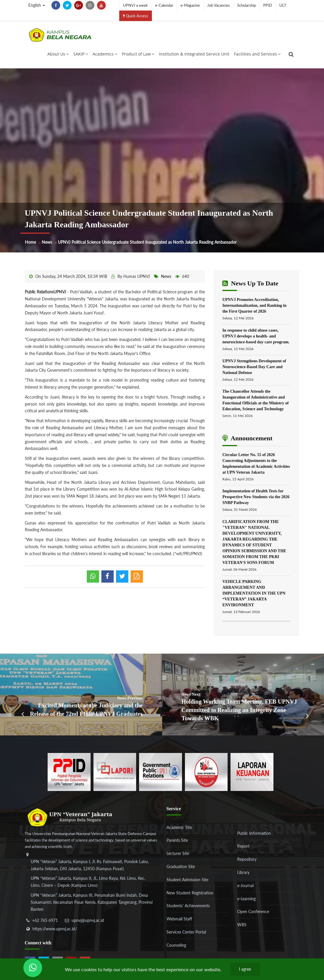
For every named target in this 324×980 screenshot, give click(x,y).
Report (243, 846)
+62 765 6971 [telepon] (45, 920)
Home (30, 242)
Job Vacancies (219, 5)
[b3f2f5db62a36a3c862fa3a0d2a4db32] (115, 771)
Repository (247, 859)
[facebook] (56, 5)
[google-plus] (79, 5)
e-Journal (245, 885)
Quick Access (136, 16)
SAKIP (81, 54)
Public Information (254, 833)
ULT (283, 5)
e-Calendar (164, 5)
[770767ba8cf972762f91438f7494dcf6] (252, 771)
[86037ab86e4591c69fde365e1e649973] (69, 771)
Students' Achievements (188, 906)
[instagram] (90, 5)
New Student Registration (190, 893)
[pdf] (137, 576)
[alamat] (91, 886)
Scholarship (247, 5)
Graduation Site (181, 866)
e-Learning (246, 899)
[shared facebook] (108, 576)
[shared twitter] (122, 576)
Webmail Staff (179, 919)
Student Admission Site (187, 880)
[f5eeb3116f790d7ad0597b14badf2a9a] (161, 771)
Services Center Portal (186, 932)
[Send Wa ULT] (33, 968)
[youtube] (101, 5)
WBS (242, 925)
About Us (58, 54)
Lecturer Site (178, 853)
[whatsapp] (93, 576)
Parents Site (177, 840)
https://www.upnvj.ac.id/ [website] (55, 929)
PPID (268, 5)
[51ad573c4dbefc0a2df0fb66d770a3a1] (206, 771)
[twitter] (67, 5)
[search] (291, 54)
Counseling (176, 945)
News (47, 242)
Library (243, 872)
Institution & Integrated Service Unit (194, 54)
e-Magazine (190, 5)
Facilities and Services (257, 54)
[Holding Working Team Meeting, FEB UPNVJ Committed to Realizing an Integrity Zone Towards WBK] (243, 695)
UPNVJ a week (135, 5)
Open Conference (253, 911)
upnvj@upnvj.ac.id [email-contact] (88, 920)
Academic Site (179, 827)
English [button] (37, 5)
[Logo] (60, 35)
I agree (245, 969)
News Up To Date (250, 283)
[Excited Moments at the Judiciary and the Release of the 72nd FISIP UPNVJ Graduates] (81, 695)
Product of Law (138, 54)
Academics (105, 54)
